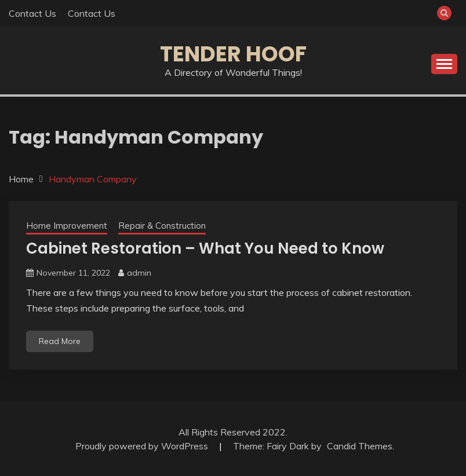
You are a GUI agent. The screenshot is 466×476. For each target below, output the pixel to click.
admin (139, 273)
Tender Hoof (233, 54)
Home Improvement (67, 226)
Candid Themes (360, 446)
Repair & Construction (162, 226)
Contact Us (32, 13)
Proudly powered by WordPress (143, 446)
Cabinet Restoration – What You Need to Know (205, 248)
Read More (60, 341)
